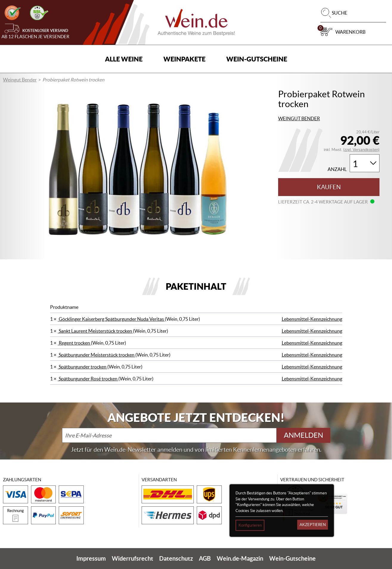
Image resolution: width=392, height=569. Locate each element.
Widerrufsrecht (133, 558)
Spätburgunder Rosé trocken (88, 379)
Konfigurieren (250, 525)
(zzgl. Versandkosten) (361, 150)
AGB (205, 558)
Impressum (91, 558)
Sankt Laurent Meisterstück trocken (95, 331)
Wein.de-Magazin (240, 558)
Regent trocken (74, 343)
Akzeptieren (313, 525)
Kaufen (329, 187)
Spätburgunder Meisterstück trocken (97, 355)
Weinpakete (184, 59)
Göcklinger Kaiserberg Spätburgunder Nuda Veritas (111, 319)
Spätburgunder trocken (83, 367)
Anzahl (337, 169)
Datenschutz (176, 558)
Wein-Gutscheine (257, 59)
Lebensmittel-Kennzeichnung (312, 319)
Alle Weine (124, 59)
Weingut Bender (20, 80)
